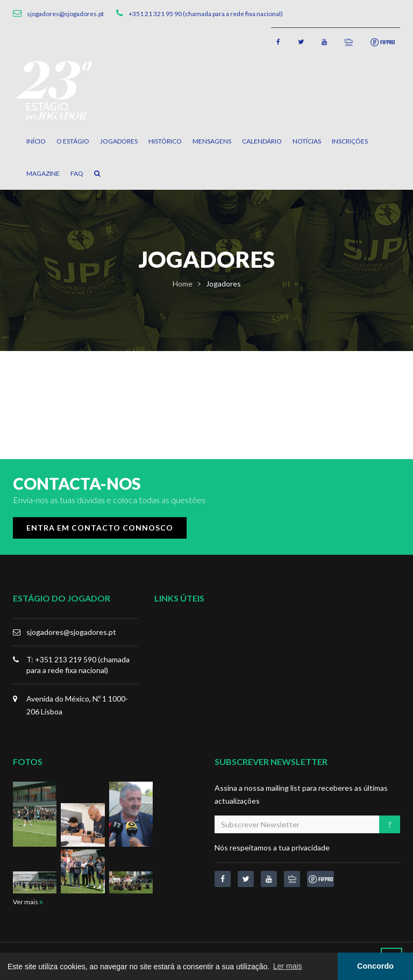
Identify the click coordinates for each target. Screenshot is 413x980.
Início (36, 141)
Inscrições (350, 141)
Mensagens (212, 141)
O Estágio (73, 141)
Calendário (262, 141)
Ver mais (28, 902)
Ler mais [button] (288, 966)
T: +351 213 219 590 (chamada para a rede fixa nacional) (78, 665)
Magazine (43, 173)
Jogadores (119, 141)
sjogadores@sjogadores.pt (71, 632)
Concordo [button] (375, 966)
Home (183, 284)
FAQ (77, 173)
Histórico (165, 141)
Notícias (307, 141)
